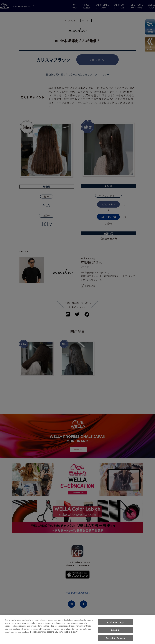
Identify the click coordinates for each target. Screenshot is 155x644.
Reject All (115, 637)
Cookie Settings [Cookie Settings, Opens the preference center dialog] (115, 630)
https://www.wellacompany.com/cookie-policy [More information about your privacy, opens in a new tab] (54, 639)
